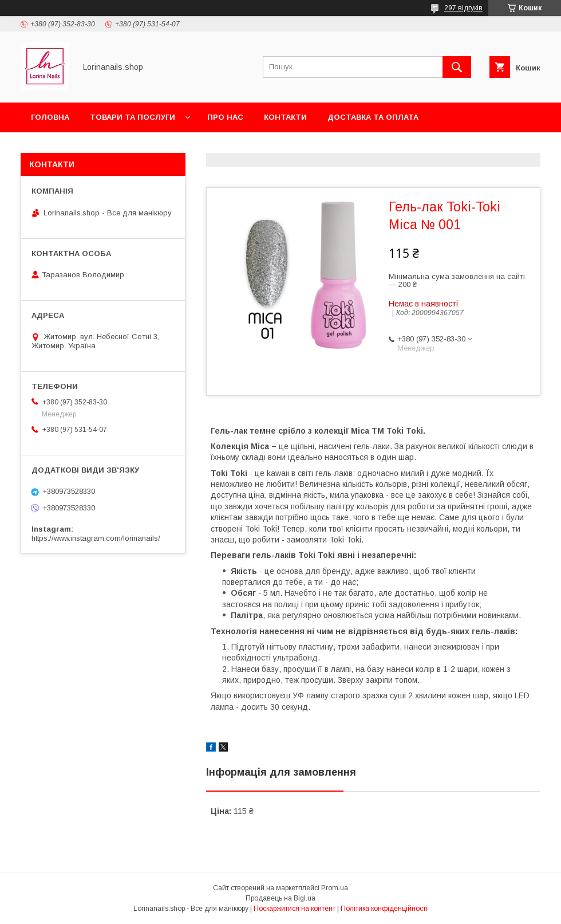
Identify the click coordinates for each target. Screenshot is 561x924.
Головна (50, 117)
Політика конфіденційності (384, 909)
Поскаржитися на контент (295, 909)
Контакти (285, 117)
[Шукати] (457, 67)
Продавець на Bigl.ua (280, 898)
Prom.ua (335, 888)
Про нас (225, 117)
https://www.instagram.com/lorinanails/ (96, 538)
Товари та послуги (133, 117)
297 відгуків (463, 8)
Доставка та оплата (373, 117)
